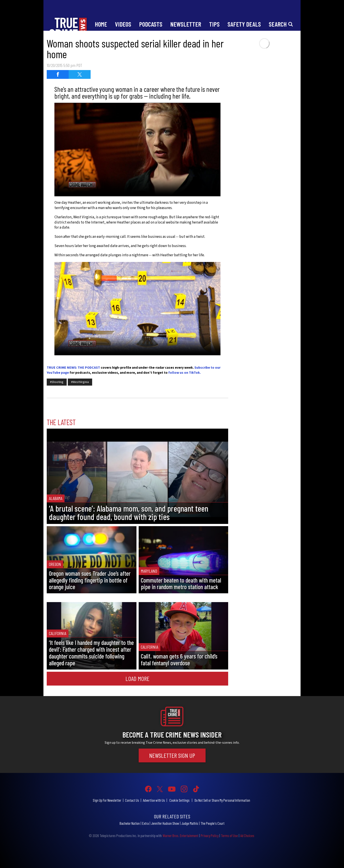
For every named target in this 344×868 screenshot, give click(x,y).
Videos (123, 24)
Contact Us (132, 800)
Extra (145, 823)
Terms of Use (229, 836)
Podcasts (151, 24)
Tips (214, 24)
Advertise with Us (154, 800)
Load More (137, 679)
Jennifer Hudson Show (165, 823)
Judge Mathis (190, 823)
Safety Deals (244, 24)
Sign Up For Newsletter (107, 800)
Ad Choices (247, 836)
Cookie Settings (179, 800)
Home (101, 24)
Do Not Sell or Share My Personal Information (222, 800)
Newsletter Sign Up (172, 755)
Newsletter (186, 24)
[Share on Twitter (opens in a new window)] (80, 74)
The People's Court (212, 823)
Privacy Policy (210, 836)
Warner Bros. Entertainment (180, 836)
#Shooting (57, 382)
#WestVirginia (80, 382)
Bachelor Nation (130, 823)
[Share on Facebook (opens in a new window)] (58, 74)
